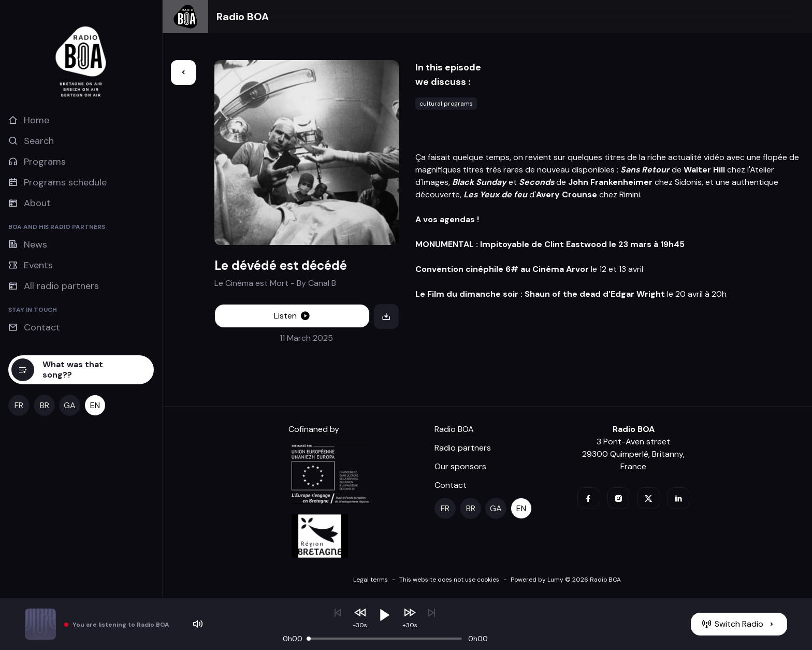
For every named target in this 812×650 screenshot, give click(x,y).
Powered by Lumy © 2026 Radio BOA (566, 580)
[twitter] (648, 498)
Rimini (630, 194)
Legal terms (371, 580)
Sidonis (688, 182)
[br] (44, 405)
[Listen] (292, 316)
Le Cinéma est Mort (251, 283)
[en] (95, 405)
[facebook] (588, 498)
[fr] (19, 405)
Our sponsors (460, 466)
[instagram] (618, 498)
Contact (451, 485)
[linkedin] (678, 498)
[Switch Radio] (739, 624)
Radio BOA (243, 17)
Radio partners (463, 448)
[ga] (70, 405)
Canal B (322, 283)
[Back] (183, 73)
